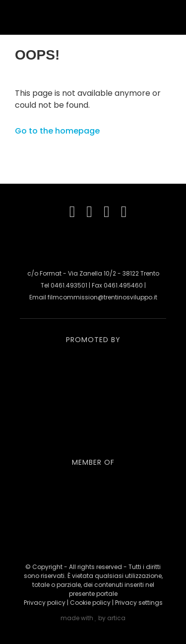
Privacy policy (45, 603)
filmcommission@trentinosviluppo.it (102, 297)
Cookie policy (90, 603)
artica (116, 618)
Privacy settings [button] (139, 603)
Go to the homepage (57, 131)
